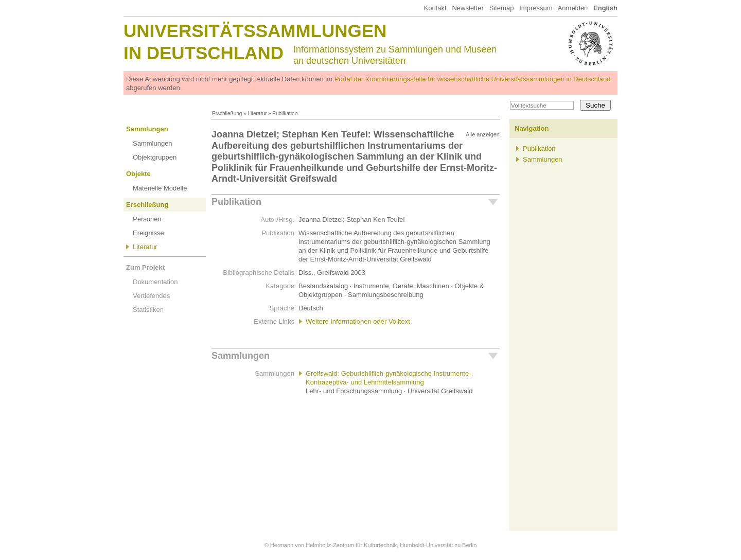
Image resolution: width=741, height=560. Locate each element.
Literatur (257, 113)
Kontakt (435, 8)
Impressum (536, 8)
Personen (147, 219)
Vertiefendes (151, 296)
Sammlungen (147, 129)
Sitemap (502, 8)
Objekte (138, 174)
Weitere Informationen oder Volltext (358, 321)
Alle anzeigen (483, 134)
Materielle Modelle (160, 188)
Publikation (236, 202)
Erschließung (227, 113)
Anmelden (573, 8)
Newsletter (467, 8)
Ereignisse (148, 233)
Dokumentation (155, 282)
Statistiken (148, 310)
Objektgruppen (155, 157)
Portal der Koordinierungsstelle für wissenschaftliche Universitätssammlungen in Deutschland (473, 79)
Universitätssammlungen (255, 31)
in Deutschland (204, 53)
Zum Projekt (145, 267)
